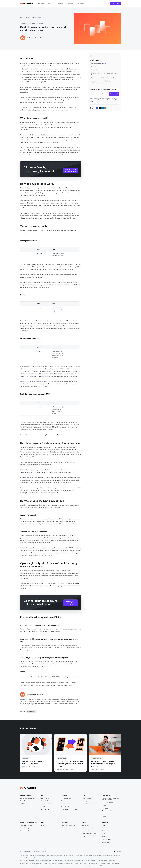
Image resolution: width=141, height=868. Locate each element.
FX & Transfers (24, 804)
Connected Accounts (108, 803)
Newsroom (105, 831)
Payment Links (65, 807)
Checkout (64, 801)
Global (71, 685)
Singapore (47, 685)
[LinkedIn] (120, 851)
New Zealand (40, 685)
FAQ (103, 834)
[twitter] (100, 108)
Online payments (36, 18)
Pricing (61, 4)
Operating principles (87, 828)
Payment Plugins (66, 804)
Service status (106, 842)
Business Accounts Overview (28, 798)
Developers (71, 4)
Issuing (104, 817)
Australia (43, 683)
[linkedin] (103, 108)
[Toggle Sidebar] (91, 56)
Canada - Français (51, 683)
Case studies (106, 828)
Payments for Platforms (27, 831)
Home (22, 18)
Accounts (105, 805)
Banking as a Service (26, 825)
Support (104, 837)
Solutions (51, 4)
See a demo (116, 4)
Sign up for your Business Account (70, 170)
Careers (84, 837)
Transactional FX (107, 811)
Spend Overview (45, 798)
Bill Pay (43, 807)
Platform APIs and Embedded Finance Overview (110, 799)
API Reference (65, 828)
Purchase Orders (45, 809)
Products (41, 4)
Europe (59, 683)
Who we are (85, 825)
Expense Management (47, 804)
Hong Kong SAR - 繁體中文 (28, 685)
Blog (27, 18)
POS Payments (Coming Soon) (70, 809)
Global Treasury (25, 828)
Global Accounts (25, 801)
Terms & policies (86, 831)
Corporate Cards (45, 801)
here (101, 865)
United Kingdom (55, 685)
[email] (105, 108)
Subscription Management (89, 804)
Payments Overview (67, 798)
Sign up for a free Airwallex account (70, 603)
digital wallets (69, 140)
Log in (107, 4)
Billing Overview (86, 798)
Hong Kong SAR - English (68, 683)
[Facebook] (115, 851)
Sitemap (44, 851)
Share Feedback (107, 839)
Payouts (104, 814)
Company (81, 4)
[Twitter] (117, 851)
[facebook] (97, 108)
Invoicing (84, 801)
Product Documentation (68, 825)
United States (65, 685)
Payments (105, 808)
